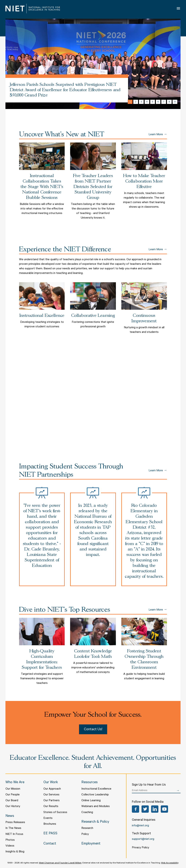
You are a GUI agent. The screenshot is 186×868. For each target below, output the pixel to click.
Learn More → (158, 134)
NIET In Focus (14, 834)
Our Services (51, 795)
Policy (85, 834)
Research (87, 828)
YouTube (164, 809)
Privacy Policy (140, 848)
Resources (89, 783)
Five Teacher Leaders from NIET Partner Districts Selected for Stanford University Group (93, 187)
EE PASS (50, 834)
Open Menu (179, 8)
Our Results (51, 806)
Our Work (51, 783)
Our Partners (51, 801)
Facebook (136, 809)
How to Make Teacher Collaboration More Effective (144, 181)
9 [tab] (175, 102)
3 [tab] (141, 102)
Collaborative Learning (93, 316)
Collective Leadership (95, 795)
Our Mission (13, 789)
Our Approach (52, 789)
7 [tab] (164, 102)
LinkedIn (155, 809)
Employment (91, 844)
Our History (13, 806)
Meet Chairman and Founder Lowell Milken (60, 863)
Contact (50, 844)
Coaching (87, 812)
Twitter (145, 809)
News (10, 816)
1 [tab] (130, 102)
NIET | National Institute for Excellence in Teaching (33, 8)
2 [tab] (136, 102)
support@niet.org (143, 839)
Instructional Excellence (42, 316)
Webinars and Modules (96, 806)
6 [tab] (158, 102)
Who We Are (15, 783)
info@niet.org (140, 826)
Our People (13, 795)
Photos (10, 840)
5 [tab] (152, 102)
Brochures (50, 824)
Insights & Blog (15, 852)
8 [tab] (169, 102)
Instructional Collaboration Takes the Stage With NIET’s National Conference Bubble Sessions (42, 187)
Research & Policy (95, 822)
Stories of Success (55, 812)
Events (48, 818)
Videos (10, 846)
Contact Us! (93, 730)
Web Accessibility (170, 863)
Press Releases (15, 823)
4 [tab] (147, 102)
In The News (13, 828)
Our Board (12, 801)
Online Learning (91, 801)
